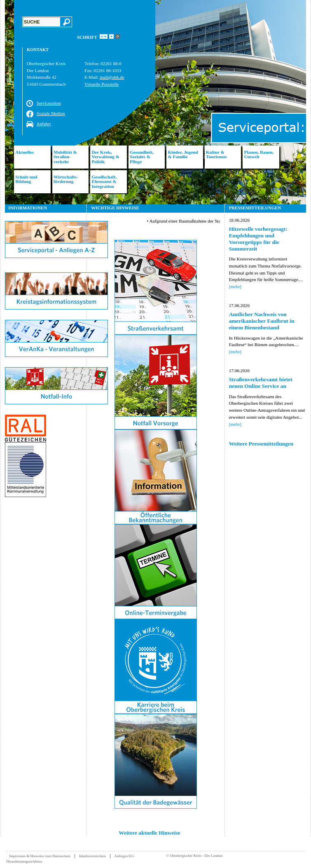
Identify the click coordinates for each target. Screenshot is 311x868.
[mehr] (235, 286)
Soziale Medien (51, 113)
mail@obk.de (112, 77)
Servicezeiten (49, 103)
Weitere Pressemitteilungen (261, 444)
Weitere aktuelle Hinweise (149, 833)
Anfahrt (44, 124)
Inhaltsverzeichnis (92, 856)
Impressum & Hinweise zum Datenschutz (40, 856)
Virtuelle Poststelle (102, 84)
